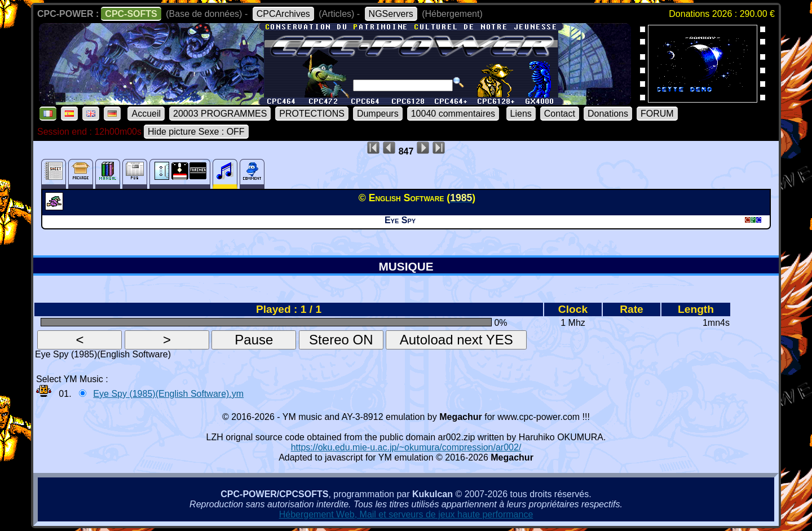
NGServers (391, 14)
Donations (608, 114)
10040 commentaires (453, 114)
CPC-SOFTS (131, 14)
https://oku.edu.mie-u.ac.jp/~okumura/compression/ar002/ (406, 447)
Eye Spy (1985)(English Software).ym (168, 394)
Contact (560, 114)
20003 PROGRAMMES (220, 114)
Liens (521, 114)
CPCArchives (283, 14)
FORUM (657, 114)
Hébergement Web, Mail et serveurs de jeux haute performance (406, 514)
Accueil (146, 114)
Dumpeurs (378, 114)
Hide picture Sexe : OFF (196, 132)
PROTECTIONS (312, 114)
